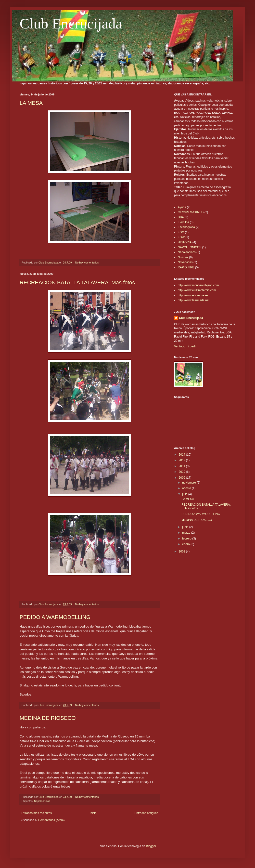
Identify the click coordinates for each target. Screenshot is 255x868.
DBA (181, 217)
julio (185, 494)
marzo (187, 533)
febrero (187, 539)
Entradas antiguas (146, 813)
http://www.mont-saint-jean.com (198, 285)
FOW (181, 237)
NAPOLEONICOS (190, 247)
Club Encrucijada (71, 24)
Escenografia (186, 227)
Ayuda (182, 207)
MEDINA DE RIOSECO (48, 718)
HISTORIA (185, 242)
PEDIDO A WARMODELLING (55, 617)
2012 (182, 460)
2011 (182, 466)
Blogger (151, 846)
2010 (182, 472)
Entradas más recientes (36, 813)
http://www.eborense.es (193, 295)
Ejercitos (183, 222)
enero (186, 544)
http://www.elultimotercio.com (197, 290)
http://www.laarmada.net (194, 300)
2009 (182, 478)
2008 (182, 552)
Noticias (183, 257)
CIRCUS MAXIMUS (191, 212)
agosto (187, 488)
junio (186, 527)
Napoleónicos (42, 801)
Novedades (185, 262)
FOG (181, 232)
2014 (182, 455)
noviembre (189, 483)
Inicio (93, 813)
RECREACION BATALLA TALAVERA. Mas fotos (77, 283)
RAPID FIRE (186, 267)
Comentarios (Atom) (51, 820)
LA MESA (31, 103)
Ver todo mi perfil (185, 346)
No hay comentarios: (88, 263)
